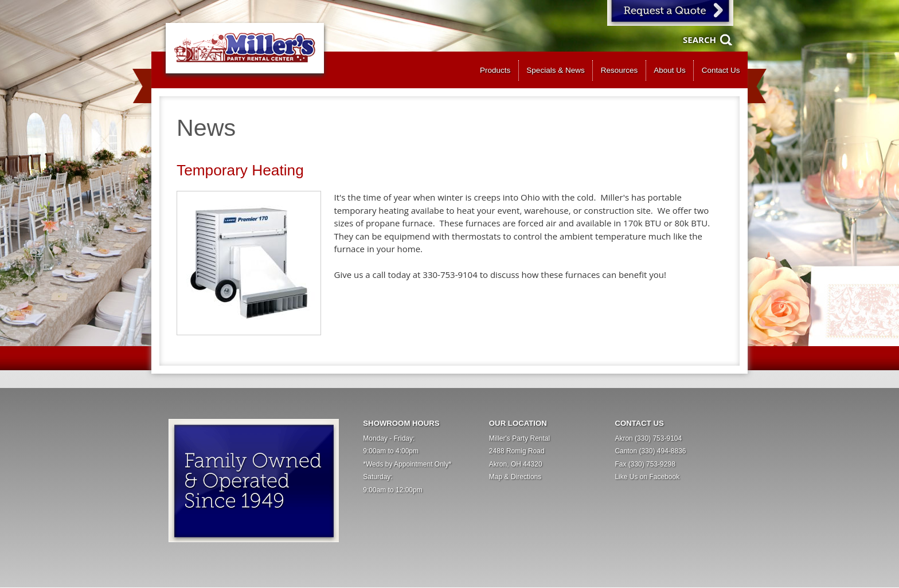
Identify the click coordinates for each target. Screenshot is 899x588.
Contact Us (721, 70)
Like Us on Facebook (647, 477)
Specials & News (555, 70)
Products (495, 70)
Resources (619, 70)
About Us (670, 70)
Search (699, 40)
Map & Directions (515, 477)
